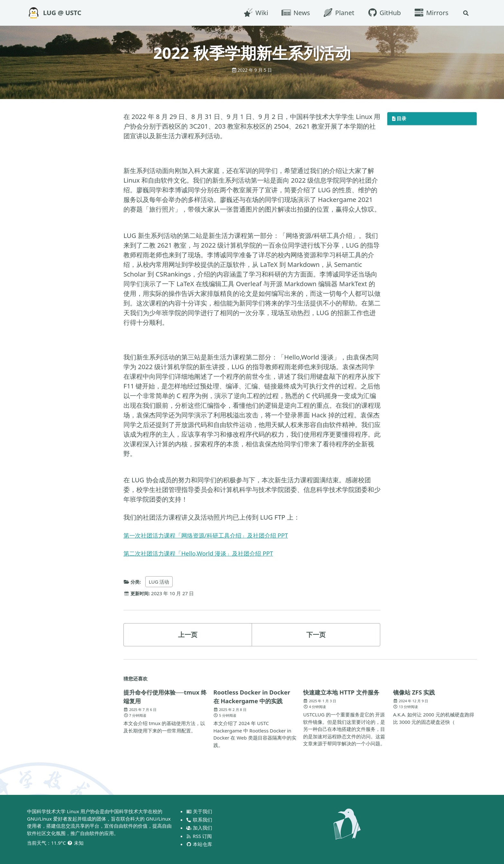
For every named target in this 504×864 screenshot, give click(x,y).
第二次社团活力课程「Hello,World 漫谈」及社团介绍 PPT (206, 553)
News (294, 13)
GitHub (383, 13)
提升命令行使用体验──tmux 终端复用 (152, 697)
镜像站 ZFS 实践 (416, 692)
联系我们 (199, 820)
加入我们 (199, 828)
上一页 (188, 635)
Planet (337, 13)
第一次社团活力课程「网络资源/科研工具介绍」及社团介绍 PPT (215, 535)
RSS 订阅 (199, 836)
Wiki (255, 13)
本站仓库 (199, 844)
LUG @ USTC (62, 13)
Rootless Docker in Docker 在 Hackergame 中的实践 (255, 696)
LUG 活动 (160, 582)
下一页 (316, 635)
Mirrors (430, 13)
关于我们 (199, 811)
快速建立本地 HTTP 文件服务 (342, 697)
